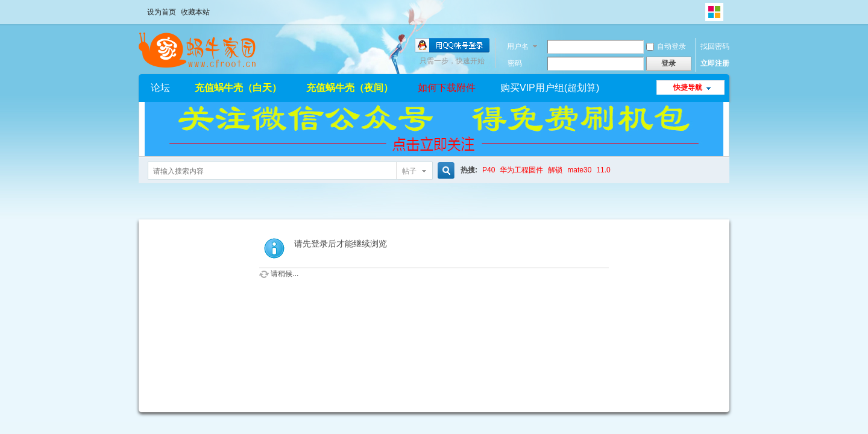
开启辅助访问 (702, 8)
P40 (489, 170)
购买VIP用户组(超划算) (550, 88)
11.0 (603, 170)
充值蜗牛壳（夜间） (350, 88)
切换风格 (714, 12)
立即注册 (715, 63)
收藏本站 (195, 12)
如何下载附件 (447, 88)
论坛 (160, 88)
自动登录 (666, 46)
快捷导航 (688, 87)
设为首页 (162, 12)
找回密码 (715, 46)
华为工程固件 (521, 170)
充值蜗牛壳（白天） (238, 88)
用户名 (518, 46)
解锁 (555, 170)
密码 (515, 63)
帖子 (409, 171)
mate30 (579, 170)
